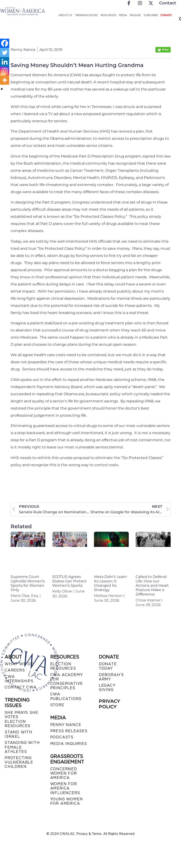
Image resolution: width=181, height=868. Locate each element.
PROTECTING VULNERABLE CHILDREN (19, 762)
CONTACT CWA (21, 687)
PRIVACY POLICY (109, 704)
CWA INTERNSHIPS (19, 679)
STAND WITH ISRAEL (18, 734)
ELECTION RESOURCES (63, 666)
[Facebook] (5, 43)
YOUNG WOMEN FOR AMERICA (67, 801)
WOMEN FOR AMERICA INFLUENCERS (65, 788)
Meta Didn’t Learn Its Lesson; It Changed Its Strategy (110, 583)
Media (123, 15)
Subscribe (151, 15)
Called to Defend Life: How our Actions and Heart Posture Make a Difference (152, 586)
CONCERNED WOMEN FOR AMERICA (64, 773)
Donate (166, 15)
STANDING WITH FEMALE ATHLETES (22, 747)
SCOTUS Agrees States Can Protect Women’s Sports (70, 581)
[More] (5, 80)
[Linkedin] (5, 62)
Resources (109, 15)
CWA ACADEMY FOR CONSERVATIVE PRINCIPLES (67, 681)
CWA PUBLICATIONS (66, 696)
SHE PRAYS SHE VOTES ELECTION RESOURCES (21, 719)
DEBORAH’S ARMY (111, 677)
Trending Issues (86, 15)
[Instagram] (5, 71)
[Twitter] (5, 52)
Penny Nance (66, 725)
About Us (65, 15)
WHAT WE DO (19, 664)
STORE (57, 705)
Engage (135, 15)
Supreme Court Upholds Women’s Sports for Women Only (28, 583)
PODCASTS (62, 737)
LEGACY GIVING (107, 688)
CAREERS (15, 670)
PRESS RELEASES (69, 731)
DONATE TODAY (108, 666)
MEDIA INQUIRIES (69, 744)
